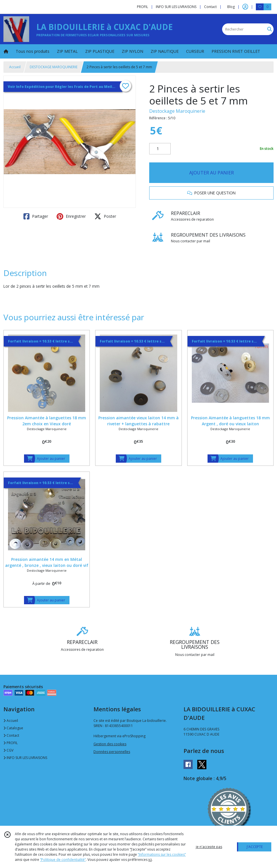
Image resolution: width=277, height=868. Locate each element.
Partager (36, 216)
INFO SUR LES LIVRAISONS (25, 758)
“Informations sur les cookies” (162, 854)
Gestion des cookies (110, 744)
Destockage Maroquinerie (177, 111)
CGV (8, 750)
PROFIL (11, 743)
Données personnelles (112, 752)
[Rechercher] (270, 29)
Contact (210, 7)
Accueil (15, 67)
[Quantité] (160, 149)
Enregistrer (71, 216)
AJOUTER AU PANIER (212, 173)
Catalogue (13, 728)
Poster (105, 216)
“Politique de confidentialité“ (63, 860)
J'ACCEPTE (255, 847)
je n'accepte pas (209, 847)
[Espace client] (245, 7)
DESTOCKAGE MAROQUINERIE (54, 67)
